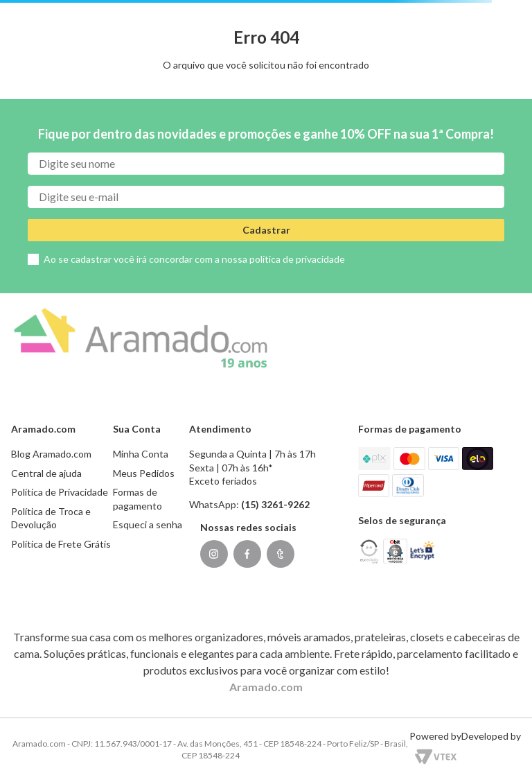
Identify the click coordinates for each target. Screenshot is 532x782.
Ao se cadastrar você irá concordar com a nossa (194, 259)
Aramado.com (266, 687)
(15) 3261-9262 (275, 504)
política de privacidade (297, 259)
